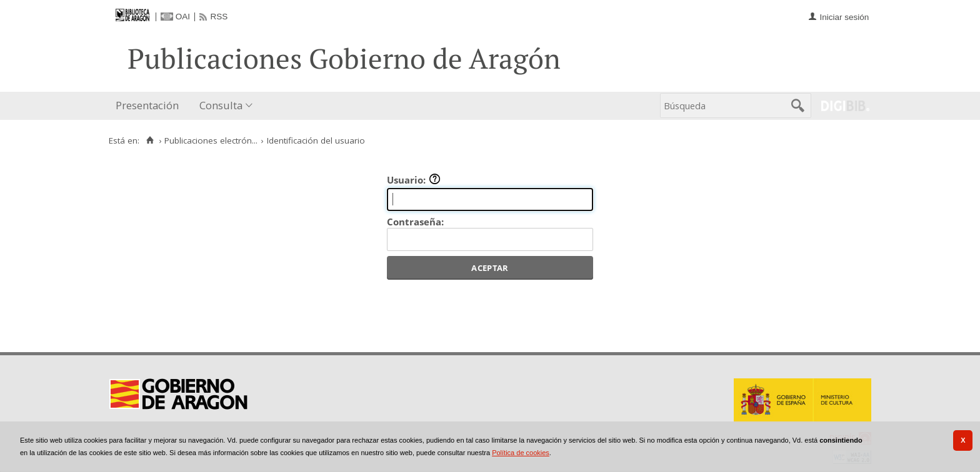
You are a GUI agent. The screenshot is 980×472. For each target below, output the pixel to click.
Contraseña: (415, 222)
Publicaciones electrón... (211, 140)
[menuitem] (150, 106)
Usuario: (414, 180)
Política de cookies (521, 453)
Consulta (221, 105)
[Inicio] (150, 140)
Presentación (147, 105)
